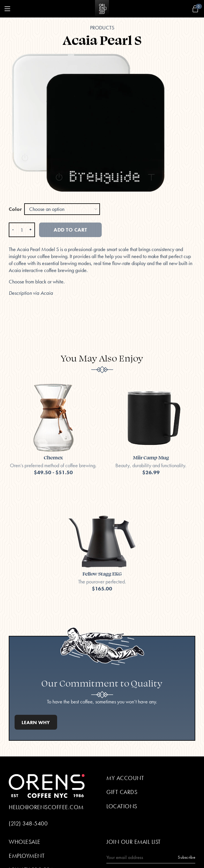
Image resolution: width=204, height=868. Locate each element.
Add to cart (70, 230)
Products (102, 28)
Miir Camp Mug (151, 457)
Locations (122, 806)
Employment (27, 856)
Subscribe (187, 857)
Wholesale (25, 842)
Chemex (53, 457)
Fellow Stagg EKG (102, 574)
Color (15, 209)
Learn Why (36, 722)
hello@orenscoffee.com (46, 807)
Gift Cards (122, 792)
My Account (125, 778)
